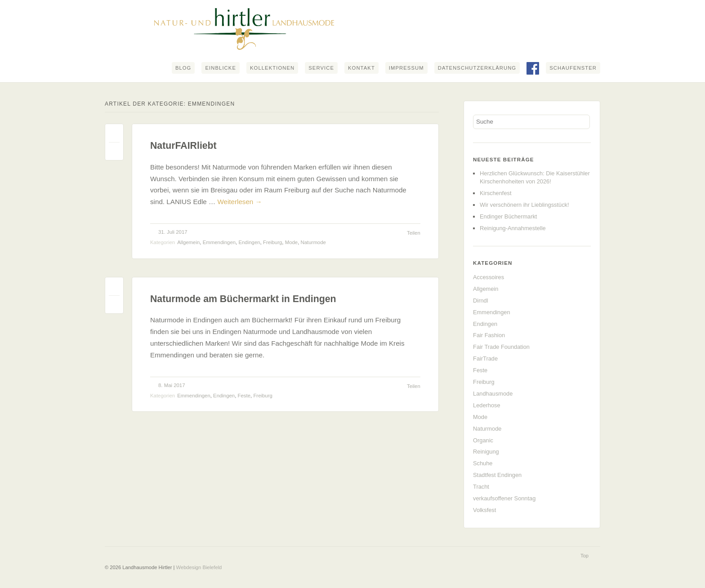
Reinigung (486, 452)
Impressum (406, 68)
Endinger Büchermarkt (508, 216)
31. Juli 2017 (173, 232)
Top (585, 556)
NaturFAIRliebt (183, 146)
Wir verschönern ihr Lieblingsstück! (524, 205)
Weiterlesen (239, 202)
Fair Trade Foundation (501, 347)
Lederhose (486, 405)
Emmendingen (219, 242)
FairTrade (485, 359)
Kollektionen (272, 68)
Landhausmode (493, 394)
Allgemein (188, 242)
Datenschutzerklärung (477, 68)
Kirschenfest (495, 193)
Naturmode (313, 242)
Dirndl (480, 301)
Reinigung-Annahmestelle (513, 228)
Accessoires (489, 277)
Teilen (414, 233)
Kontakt (361, 68)
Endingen (249, 242)
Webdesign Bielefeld (199, 567)
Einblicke (221, 68)
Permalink (114, 135)
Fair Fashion (489, 335)
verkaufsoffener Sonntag (504, 498)
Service (321, 68)
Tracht (481, 487)
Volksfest (484, 510)
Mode (292, 242)
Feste (244, 396)
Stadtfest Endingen (497, 475)
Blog (183, 68)
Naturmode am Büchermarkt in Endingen (243, 299)
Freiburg (272, 242)
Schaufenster (573, 68)
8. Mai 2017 (172, 385)
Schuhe (483, 463)
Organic (483, 440)
